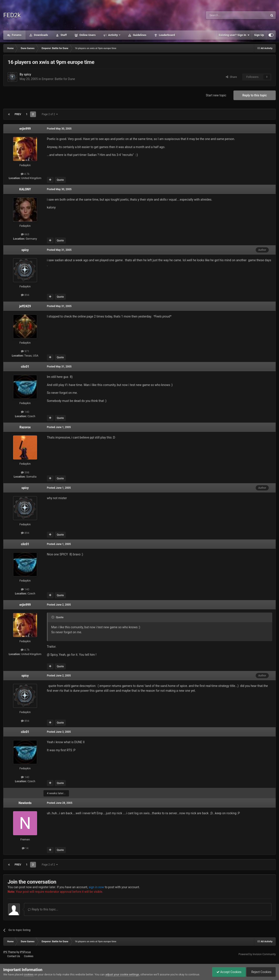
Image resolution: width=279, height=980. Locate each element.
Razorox (25, 427)
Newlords (25, 803)
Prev (18, 114)
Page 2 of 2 (50, 114)
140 (25, 412)
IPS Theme (10, 952)
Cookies (29, 956)
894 (25, 295)
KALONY (25, 189)
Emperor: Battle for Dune (58, 79)
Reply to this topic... (43, 909)
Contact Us (14, 956)
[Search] (227, 15)
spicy (27, 74)
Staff (63, 35)
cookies (29, 974)
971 (25, 351)
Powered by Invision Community (257, 954)
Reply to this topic (255, 95)
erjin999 (25, 129)
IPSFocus (25, 952)
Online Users (87, 35)
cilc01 (25, 367)
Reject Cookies (261, 972)
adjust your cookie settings (122, 974)
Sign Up (259, 35)
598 (25, 472)
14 (25, 848)
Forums (16, 35)
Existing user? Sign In (234, 35)
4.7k (25, 174)
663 (25, 234)
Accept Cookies (228, 972)
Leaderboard (166, 35)
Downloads (41, 35)
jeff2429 (25, 306)
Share (231, 77)
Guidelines (139, 35)
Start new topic (216, 95)
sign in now (96, 887)
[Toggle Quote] (53, 617)
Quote (60, 180)
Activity (113, 35)
